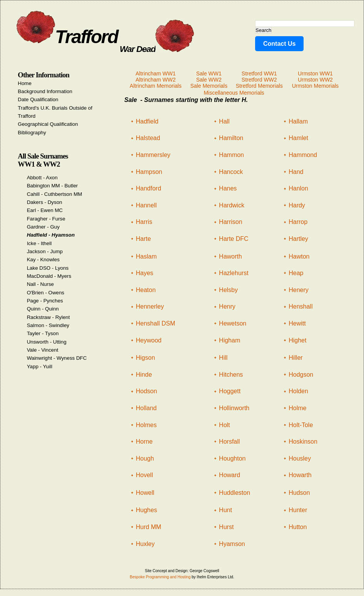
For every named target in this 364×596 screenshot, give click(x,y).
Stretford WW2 (259, 80)
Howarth (300, 475)
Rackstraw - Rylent (48, 317)
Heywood (149, 340)
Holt (224, 425)
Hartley (298, 239)
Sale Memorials (209, 86)
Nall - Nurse (40, 284)
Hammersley (153, 155)
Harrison (230, 222)
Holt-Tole (301, 425)
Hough (145, 458)
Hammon (231, 155)
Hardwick (232, 205)
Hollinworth (234, 408)
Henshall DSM (155, 323)
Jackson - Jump (45, 251)
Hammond (303, 155)
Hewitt (297, 323)
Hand (296, 172)
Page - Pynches (45, 301)
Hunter (298, 510)
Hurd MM (149, 527)
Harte (143, 239)
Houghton (232, 458)
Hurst (226, 527)
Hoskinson (303, 442)
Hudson (299, 493)
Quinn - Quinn (43, 309)
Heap (296, 273)
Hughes (146, 510)
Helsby (228, 290)
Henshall (301, 306)
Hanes (228, 188)
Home (25, 83)
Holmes (146, 425)
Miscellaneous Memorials (234, 93)
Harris (144, 222)
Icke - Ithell (39, 243)
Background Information (45, 91)
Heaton (146, 290)
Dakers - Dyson (45, 202)
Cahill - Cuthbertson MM (55, 194)
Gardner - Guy (43, 227)
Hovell (144, 475)
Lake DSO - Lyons (48, 268)
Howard (230, 475)
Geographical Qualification (48, 124)
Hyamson (232, 544)
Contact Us (279, 44)
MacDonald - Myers (49, 276)
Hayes (144, 273)
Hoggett (230, 391)
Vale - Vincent (43, 350)
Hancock (231, 172)
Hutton (298, 527)
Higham (230, 340)
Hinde (144, 375)
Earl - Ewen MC (45, 210)
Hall (224, 121)
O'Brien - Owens (46, 293)
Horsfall (229, 442)
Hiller (296, 358)
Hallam (298, 121)
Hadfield (147, 121)
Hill (223, 358)
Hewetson (233, 323)
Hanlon (298, 188)
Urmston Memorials (315, 86)
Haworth (230, 256)
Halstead (148, 138)
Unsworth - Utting (47, 342)
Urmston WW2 (315, 80)
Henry (227, 306)
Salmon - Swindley (48, 325)
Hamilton (231, 138)
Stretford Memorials (259, 86)
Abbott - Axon (42, 178)
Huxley (145, 544)
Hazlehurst (234, 273)
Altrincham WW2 (155, 80)
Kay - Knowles (43, 260)
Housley (300, 458)
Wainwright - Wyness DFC (57, 358)
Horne (144, 442)
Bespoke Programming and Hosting (160, 577)
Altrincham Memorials (156, 86)
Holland (146, 408)
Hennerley (150, 306)
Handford (149, 188)
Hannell (146, 205)
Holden (298, 391)
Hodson (146, 391)
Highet (297, 340)
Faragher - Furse (46, 219)
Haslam (146, 256)
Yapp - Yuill (40, 366)
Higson (145, 358)
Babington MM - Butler (53, 186)
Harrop (298, 222)
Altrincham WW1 (155, 73)
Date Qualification (38, 99)
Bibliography (32, 133)
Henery (299, 290)
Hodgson (301, 375)
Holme (297, 408)
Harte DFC (234, 239)
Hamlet (298, 138)
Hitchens (231, 375)
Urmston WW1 (315, 73)
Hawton (299, 256)
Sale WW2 (209, 80)
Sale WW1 (209, 73)
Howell (145, 493)
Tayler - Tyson (43, 333)
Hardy (297, 205)
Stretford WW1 (259, 73)
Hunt (225, 510)
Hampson (149, 172)
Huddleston (235, 493)
